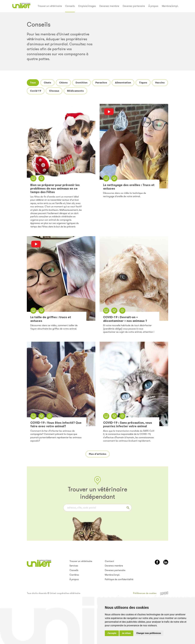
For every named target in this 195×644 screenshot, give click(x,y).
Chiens (63, 83)
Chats (47, 83)
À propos (153, 6)
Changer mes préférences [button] (149, 633)
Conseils (70, 6)
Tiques (143, 83)
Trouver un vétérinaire (50, 6)
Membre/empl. (170, 6)
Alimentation (123, 83)
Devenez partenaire (134, 6)
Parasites (101, 83)
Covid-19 (36, 91)
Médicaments (75, 91)
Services (74, 566)
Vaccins (160, 83)
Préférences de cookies (145, 593)
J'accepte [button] (112, 633)
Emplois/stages (87, 6)
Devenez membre (109, 6)
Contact (109, 561)
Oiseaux (54, 91)
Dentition (82, 83)
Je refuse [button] (126, 633)
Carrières (74, 575)
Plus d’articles (98, 454)
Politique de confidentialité (119, 579)
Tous (33, 83)
